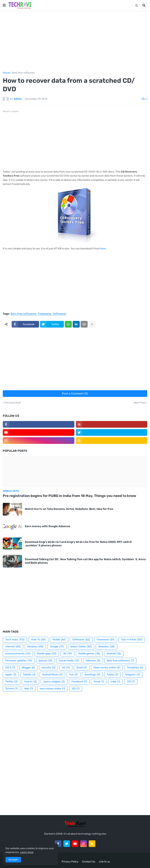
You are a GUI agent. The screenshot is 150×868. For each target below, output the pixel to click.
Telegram (132, 675)
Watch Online (81, 647)
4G (66, 668)
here (103, 249)
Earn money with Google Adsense (47, 526)
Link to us (104, 862)
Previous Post (13, 403)
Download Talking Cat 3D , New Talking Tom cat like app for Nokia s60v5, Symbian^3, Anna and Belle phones (85, 561)
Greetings (92, 675)
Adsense (93, 661)
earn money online (52, 689)
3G (67, 654)
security (48, 668)
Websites (106, 647)
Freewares (45, 314)
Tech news (15, 640)
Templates (135, 668)
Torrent (12, 689)
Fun (74, 675)
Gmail (99, 682)
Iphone (45, 661)
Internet (13, 647)
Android (114, 654)
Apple (11, 675)
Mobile (59, 640)
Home (6, 73)
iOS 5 (10, 668)
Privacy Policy (70, 862)
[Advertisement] (75, 41)
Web (29, 689)
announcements (18, 654)
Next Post (140, 403)
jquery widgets (54, 682)
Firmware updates (19, 661)
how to (30, 682)
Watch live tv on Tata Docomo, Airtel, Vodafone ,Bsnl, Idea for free (69, 509)
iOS (76, 689)
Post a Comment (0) (75, 394)
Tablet (112, 675)
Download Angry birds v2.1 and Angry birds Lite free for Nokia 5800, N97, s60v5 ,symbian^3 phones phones (78, 544)
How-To (38, 640)
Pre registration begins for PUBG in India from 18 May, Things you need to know (69, 496)
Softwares (60, 314)
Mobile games (89, 654)
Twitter (12, 682)
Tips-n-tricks (132, 640)
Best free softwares (23, 73)
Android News (52, 675)
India (115, 682)
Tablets (29, 675)
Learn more (27, 852)
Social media (69, 661)
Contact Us (89, 862)
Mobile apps (47, 654)
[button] (4, 5)
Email (82, 668)
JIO (131, 682)
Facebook (79, 682)
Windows (35, 647)
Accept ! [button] (13, 860)
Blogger (28, 668)
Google (57, 647)
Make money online (107, 668)
